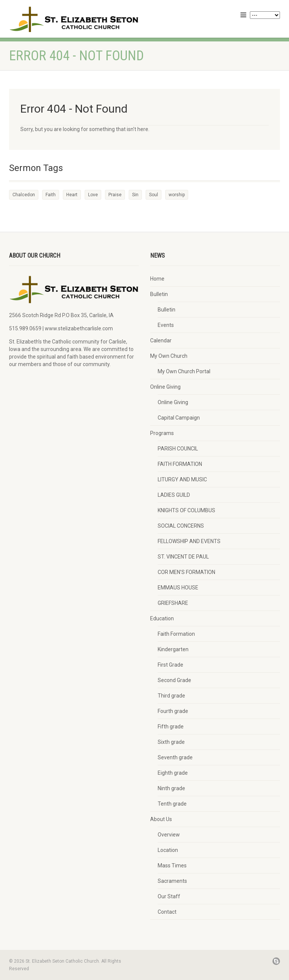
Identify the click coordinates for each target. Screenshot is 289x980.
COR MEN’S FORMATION (186, 572)
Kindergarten (173, 649)
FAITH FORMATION (180, 464)
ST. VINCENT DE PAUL (183, 557)
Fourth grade (173, 711)
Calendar (161, 340)
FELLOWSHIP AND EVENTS (189, 541)
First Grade (170, 665)
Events (166, 325)
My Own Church (169, 356)
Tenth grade (172, 804)
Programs (162, 433)
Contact (167, 912)
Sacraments (172, 881)
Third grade (171, 696)
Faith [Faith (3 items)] (51, 195)
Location (168, 850)
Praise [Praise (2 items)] (115, 195)
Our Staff (169, 896)
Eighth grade (173, 773)
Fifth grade (171, 727)
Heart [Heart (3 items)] (72, 195)
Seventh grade (175, 757)
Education (162, 618)
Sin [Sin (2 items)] (135, 195)
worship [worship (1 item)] (177, 195)
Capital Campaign (179, 418)
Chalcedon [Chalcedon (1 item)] (24, 195)
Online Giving (165, 387)
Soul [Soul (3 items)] (154, 195)
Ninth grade (171, 788)
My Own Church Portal (184, 371)
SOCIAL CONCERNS (181, 526)
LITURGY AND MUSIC (182, 479)
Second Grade (174, 680)
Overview (169, 835)
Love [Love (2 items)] (93, 195)
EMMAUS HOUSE (178, 588)
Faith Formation (176, 634)
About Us (161, 819)
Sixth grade (171, 742)
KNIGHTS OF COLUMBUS (186, 510)
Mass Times (172, 866)
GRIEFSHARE (173, 603)
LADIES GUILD (174, 495)
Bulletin (159, 294)
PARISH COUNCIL (178, 449)
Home (157, 279)
